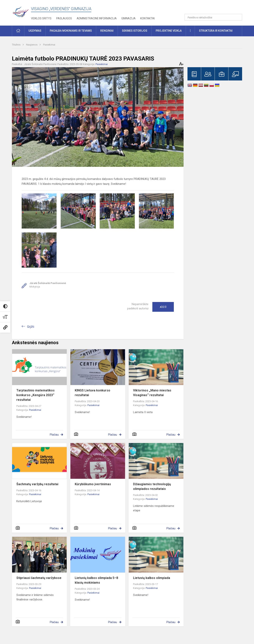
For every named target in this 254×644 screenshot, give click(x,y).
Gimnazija (128, 18)
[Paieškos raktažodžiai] (213, 17)
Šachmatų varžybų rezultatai (37, 484)
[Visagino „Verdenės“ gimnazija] (21, 11)
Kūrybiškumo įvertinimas (93, 484)
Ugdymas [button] (35, 31)
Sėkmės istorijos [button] (135, 31)
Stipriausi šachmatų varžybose (39, 578)
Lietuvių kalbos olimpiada (152, 578)
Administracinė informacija (97, 18)
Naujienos (32, 45)
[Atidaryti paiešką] (238, 17)
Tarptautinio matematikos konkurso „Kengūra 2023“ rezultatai (36, 395)
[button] (215, 8)
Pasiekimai (49, 45)
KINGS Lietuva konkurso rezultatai (92, 393)
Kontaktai (147, 18)
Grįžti (31, 327)
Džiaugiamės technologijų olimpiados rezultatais (152, 486)
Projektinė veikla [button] (169, 31)
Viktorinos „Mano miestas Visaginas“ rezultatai (152, 393)
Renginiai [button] (107, 31)
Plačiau (54, 435)
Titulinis (16, 45)
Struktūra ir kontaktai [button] (216, 31)
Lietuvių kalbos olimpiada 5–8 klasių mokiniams (96, 580)
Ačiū (163, 307)
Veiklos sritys (41, 18)
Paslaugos (64, 18)
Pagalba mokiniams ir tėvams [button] (71, 31)
